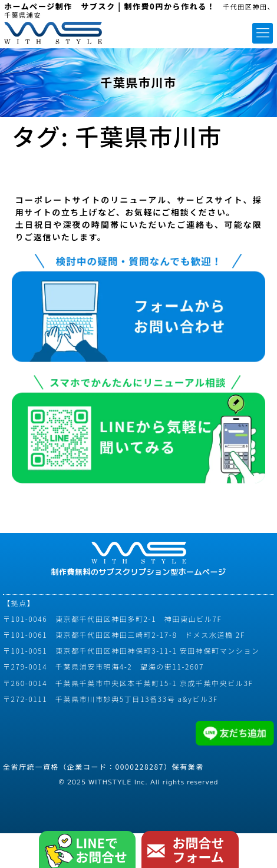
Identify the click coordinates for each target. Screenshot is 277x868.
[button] (263, 33)
